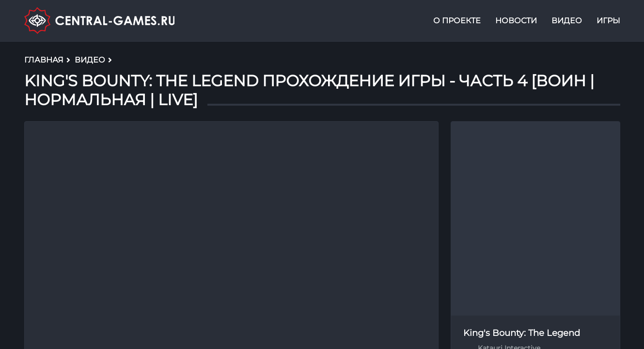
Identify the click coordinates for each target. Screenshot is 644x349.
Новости (516, 21)
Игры (608, 21)
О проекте (457, 21)
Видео (567, 21)
